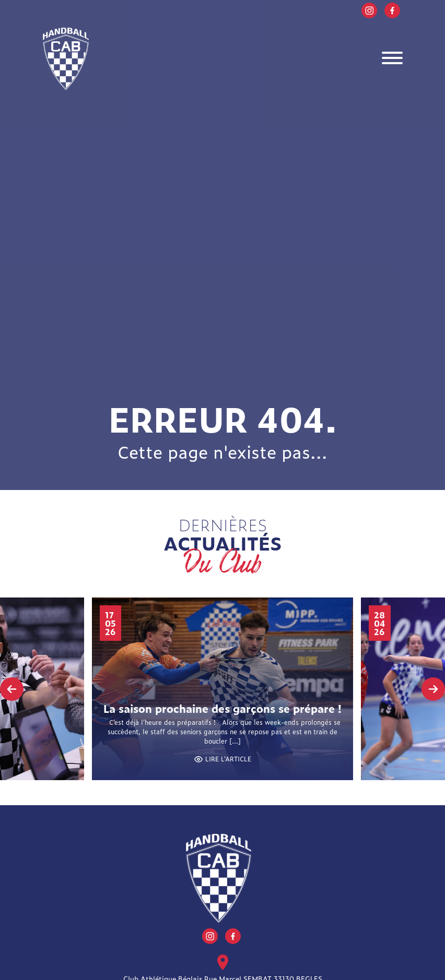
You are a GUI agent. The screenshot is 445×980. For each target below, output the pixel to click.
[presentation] (12, 689)
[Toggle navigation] (392, 59)
